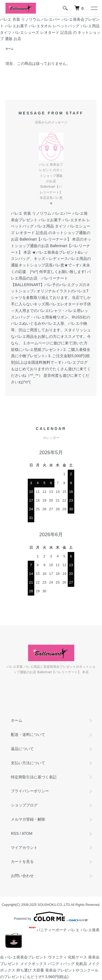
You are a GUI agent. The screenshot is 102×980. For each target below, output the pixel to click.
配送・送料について (28, 735)
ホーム (10, 49)
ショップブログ (24, 805)
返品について (22, 749)
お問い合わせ (22, 876)
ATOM (27, 833)
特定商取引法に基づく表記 (34, 777)
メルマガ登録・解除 (28, 819)
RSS (15, 833)
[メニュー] (94, 8)
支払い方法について (28, 763)
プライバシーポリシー (30, 791)
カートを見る (22, 861)
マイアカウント (24, 848)
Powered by (51, 917)
